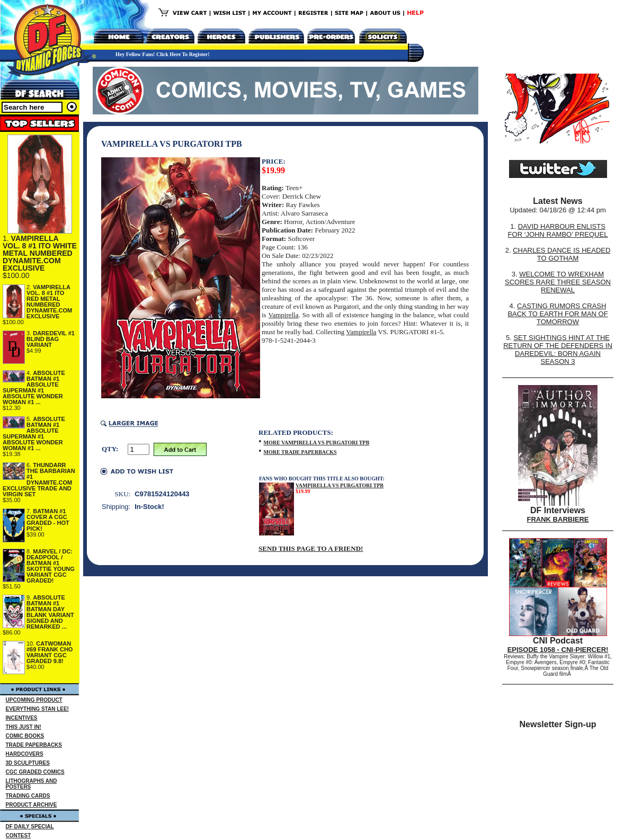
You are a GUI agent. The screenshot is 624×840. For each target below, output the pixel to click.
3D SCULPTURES (28, 763)
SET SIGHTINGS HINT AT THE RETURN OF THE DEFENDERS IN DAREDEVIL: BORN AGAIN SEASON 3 (558, 350)
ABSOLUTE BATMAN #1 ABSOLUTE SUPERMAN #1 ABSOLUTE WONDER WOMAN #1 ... (34, 387)
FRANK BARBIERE (558, 519)
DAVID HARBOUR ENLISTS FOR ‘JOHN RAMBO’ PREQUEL (558, 230)
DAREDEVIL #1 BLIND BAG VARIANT (51, 339)
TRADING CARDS (28, 796)
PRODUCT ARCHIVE (32, 805)
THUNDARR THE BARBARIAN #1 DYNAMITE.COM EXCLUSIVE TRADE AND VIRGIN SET (39, 480)
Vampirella (283, 315)
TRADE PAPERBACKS (34, 745)
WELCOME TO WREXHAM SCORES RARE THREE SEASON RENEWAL (558, 282)
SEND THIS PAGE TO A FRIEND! (311, 548)
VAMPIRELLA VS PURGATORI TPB (340, 485)
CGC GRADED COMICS (35, 772)
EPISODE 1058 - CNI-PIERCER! (558, 650)
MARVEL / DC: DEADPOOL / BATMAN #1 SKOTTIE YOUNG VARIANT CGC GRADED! (51, 566)
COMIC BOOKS (25, 736)
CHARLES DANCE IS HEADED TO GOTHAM (561, 254)
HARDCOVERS (25, 754)
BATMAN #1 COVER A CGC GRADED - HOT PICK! (48, 520)
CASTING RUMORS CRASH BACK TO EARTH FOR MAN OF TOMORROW (558, 314)
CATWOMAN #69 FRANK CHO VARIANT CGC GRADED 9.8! (50, 652)
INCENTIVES (22, 718)
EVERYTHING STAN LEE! (37, 709)
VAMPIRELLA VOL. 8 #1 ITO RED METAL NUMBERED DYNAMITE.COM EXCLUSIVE (49, 302)
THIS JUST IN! (24, 727)
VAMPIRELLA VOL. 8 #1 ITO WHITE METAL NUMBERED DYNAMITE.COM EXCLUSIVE (40, 253)
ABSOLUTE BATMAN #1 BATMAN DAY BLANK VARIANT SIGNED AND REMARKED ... (50, 612)
